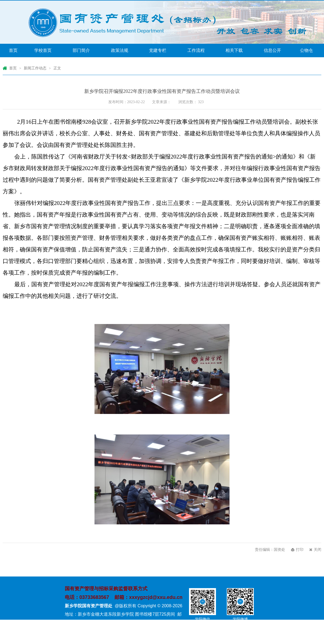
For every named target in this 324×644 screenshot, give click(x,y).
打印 (300, 550)
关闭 (318, 550)
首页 (13, 68)
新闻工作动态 (35, 68)
